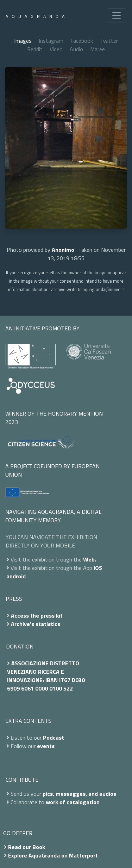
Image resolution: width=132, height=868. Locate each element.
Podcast (54, 738)
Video (56, 49)
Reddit (35, 49)
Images (23, 41)
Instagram (51, 41)
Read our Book (27, 847)
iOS (98, 568)
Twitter (109, 41)
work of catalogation (73, 802)
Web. (90, 559)
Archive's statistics (36, 624)
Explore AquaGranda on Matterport (53, 855)
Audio (76, 49)
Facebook (82, 41)
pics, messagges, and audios (79, 794)
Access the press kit (37, 615)
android (16, 576)
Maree (98, 49)
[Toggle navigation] (117, 15)
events (46, 746)
